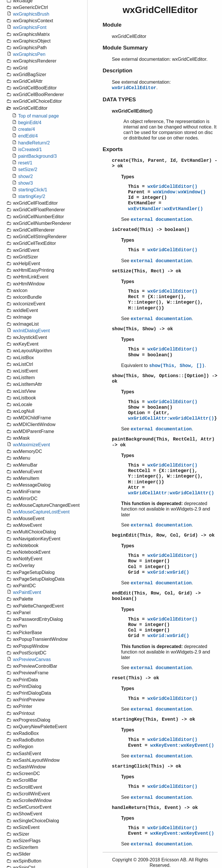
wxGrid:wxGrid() (168, 572)
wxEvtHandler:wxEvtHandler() (165, 209)
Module (112, 25)
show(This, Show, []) (177, 366)
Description (118, 70)
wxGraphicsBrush (31, 14)
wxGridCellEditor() (172, 187)
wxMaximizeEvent (32, 445)
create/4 (27, 129)
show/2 (26, 176)
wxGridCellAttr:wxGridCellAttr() (171, 419)
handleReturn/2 (34, 143)
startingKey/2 (32, 196)
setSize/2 (28, 169)
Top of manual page (39, 116)
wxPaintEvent (27, 592)
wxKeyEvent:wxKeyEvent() (182, 746)
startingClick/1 (33, 190)
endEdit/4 (28, 136)
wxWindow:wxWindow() (179, 192)
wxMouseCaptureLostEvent (41, 512)
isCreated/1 (30, 149)
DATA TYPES (119, 99)
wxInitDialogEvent (31, 331)
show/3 (26, 183)
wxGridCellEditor (134, 88)
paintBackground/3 (37, 156)
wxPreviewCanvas (32, 659)
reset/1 (25, 163)
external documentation (161, 220)
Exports (113, 149)
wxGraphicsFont (30, 27)
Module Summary (125, 48)
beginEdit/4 (30, 123)
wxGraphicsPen (29, 54)
